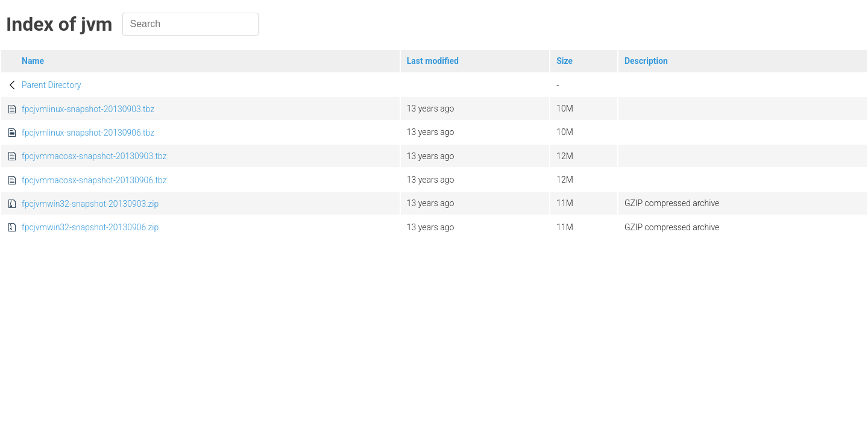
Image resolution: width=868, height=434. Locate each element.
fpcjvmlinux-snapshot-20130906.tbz (88, 133)
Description (646, 61)
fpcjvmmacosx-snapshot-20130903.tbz (94, 156)
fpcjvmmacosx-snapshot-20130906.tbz (94, 180)
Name (33, 61)
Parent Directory (52, 85)
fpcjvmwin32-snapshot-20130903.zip (90, 204)
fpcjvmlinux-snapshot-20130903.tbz (88, 109)
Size (565, 61)
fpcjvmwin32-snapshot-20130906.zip (90, 227)
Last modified (433, 61)
